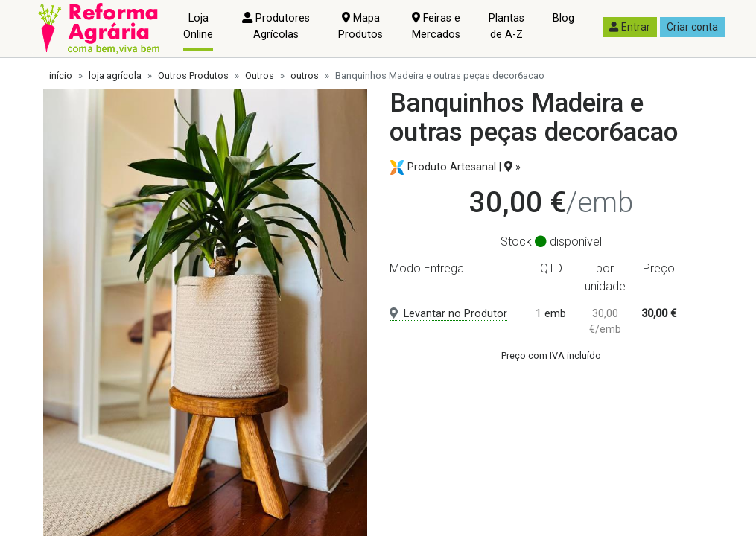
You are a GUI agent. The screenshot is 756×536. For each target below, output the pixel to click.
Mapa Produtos (360, 26)
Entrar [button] (630, 27)
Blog (563, 18)
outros (305, 76)
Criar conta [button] (692, 27)
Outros (260, 76)
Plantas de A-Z (506, 26)
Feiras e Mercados (436, 26)
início (61, 76)
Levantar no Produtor (448, 314)
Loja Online (198, 26)
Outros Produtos (193, 76)
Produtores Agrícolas (276, 26)
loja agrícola (115, 76)
